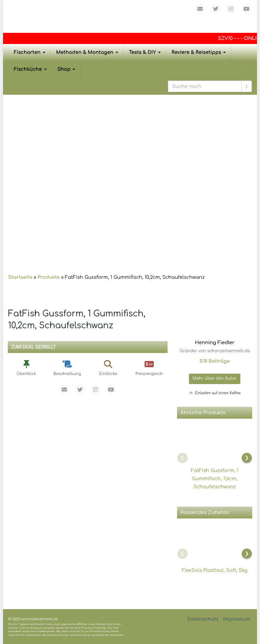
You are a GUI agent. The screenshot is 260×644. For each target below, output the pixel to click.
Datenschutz (203, 619)
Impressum (237, 619)
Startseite (20, 277)
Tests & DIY (145, 52)
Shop (67, 69)
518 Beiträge (214, 361)
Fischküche (30, 69)
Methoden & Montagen (87, 52)
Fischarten (30, 52)
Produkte (49, 277)
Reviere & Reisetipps (199, 52)
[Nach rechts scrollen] (247, 458)
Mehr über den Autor (215, 379)
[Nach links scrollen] (182, 458)
